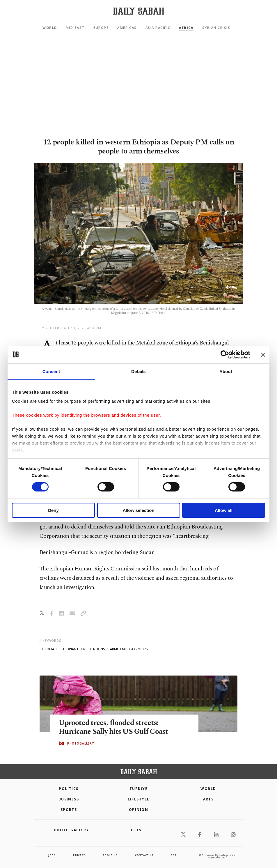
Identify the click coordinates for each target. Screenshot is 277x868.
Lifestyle (139, 799)
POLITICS (69, 789)
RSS (173, 855)
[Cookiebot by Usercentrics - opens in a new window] (225, 354)
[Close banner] (263, 354)
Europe (101, 28)
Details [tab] (138, 371)
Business (69, 799)
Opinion (138, 810)
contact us (144, 855)
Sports (69, 810)
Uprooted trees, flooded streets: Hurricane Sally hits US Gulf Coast (113, 727)
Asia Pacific (158, 28)
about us (110, 855)
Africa (186, 28)
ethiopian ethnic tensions (82, 649)
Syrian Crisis (216, 28)
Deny (53, 510)
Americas (127, 28)
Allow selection (138, 510)
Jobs (52, 855)
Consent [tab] (51, 371)
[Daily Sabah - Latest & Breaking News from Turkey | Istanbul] (139, 11)
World (50, 28)
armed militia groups (129, 649)
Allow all (224, 510)
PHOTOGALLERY (81, 743)
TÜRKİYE (138, 789)
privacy (79, 855)
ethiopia (47, 649)
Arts (208, 799)
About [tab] (226, 371)
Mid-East (75, 28)
